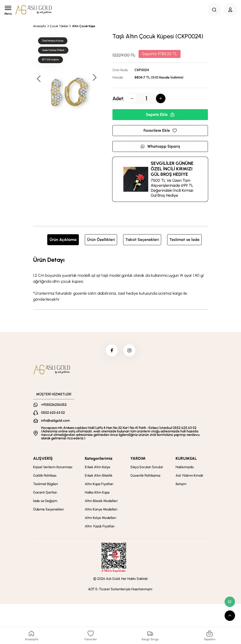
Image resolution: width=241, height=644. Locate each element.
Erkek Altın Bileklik (99, 476)
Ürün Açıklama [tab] (63, 240)
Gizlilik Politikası (45, 476)
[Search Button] (214, 10)
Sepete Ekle (160, 115)
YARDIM (138, 459)
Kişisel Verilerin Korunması (53, 468)
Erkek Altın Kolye (97, 468)
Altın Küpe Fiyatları (99, 484)
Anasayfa (39, 26)
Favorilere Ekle (160, 130)
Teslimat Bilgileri (46, 484)
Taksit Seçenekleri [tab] (142, 240)
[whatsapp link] (230, 602)
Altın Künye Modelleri (101, 510)
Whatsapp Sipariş (160, 146)
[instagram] (130, 351)
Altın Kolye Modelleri (100, 518)
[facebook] (111, 351)
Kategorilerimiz (99, 459)
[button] (94, 78)
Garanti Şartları (45, 493)
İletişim (181, 484)
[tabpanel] (121, 279)
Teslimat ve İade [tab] (184, 240)
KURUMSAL (186, 459)
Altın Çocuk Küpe (84, 26)
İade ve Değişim (45, 501)
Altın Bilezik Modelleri (101, 501)
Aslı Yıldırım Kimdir (190, 476)
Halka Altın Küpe (97, 493)
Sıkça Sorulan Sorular (147, 468)
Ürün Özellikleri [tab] (101, 240)
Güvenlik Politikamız (145, 476)
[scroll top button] (230, 616)
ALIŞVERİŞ (43, 459)
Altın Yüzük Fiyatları (100, 527)
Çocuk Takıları (59, 26)
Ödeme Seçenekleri (48, 510)
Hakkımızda (185, 468)
